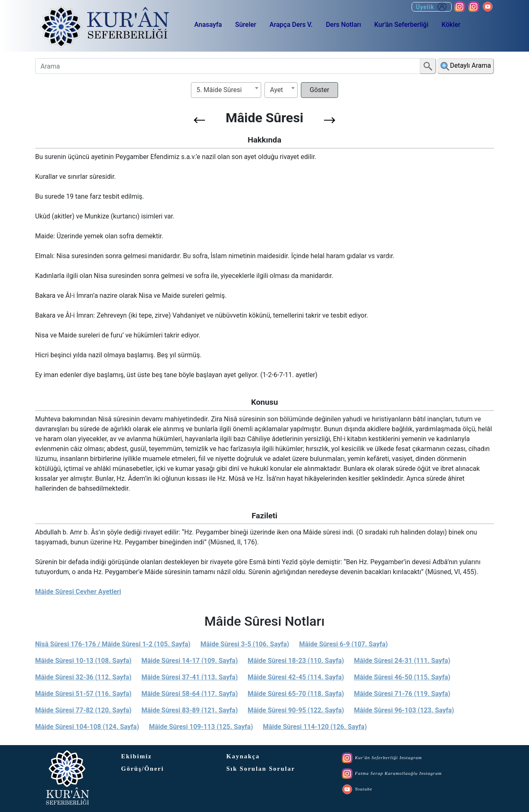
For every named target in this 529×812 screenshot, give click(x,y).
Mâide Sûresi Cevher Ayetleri (78, 592)
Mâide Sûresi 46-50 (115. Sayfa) (402, 677)
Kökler (451, 25)
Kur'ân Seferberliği (402, 25)
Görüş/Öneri (143, 769)
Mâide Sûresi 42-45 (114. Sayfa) (296, 677)
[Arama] (228, 66)
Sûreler (246, 25)
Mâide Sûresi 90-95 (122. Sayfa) (296, 710)
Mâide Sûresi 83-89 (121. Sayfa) (189, 710)
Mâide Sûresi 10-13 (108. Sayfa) (83, 661)
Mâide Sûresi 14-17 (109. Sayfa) (189, 661)
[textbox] (281, 90)
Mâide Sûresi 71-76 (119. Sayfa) (402, 694)
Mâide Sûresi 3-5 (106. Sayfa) (245, 644)
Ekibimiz (136, 756)
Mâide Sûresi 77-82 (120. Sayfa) (83, 710)
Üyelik (432, 7)
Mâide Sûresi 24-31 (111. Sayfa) (402, 661)
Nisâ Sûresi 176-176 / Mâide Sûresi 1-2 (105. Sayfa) (113, 644)
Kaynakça (243, 756)
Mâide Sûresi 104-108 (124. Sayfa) (87, 727)
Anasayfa (208, 25)
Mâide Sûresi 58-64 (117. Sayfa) (189, 694)
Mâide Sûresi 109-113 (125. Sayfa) (201, 727)
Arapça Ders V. (291, 25)
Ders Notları (343, 25)
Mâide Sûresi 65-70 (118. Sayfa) (296, 694)
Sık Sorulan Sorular (261, 769)
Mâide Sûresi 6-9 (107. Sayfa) (344, 644)
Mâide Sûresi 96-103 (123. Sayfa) (404, 710)
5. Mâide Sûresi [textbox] (219, 90)
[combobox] (226, 90)
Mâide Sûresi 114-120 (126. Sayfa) (315, 727)
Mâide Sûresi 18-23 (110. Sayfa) (296, 661)
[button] (199, 120)
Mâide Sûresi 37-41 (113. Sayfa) (189, 677)
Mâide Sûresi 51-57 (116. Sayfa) (83, 694)
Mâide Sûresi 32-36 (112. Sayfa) (83, 677)
